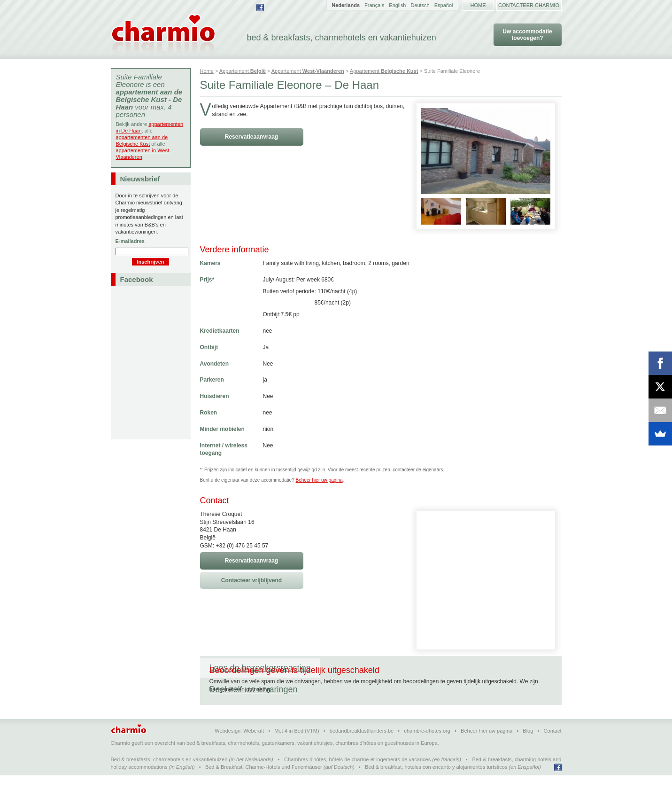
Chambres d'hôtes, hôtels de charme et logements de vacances (357, 781)
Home (478, 5)
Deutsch (420, 5)
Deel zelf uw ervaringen (373, 668)
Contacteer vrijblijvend (251, 580)
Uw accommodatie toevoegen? (527, 35)
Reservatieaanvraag (251, 137)
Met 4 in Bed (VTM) (297, 752)
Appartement (243, 71)
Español (444, 5)
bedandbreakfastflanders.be (362, 752)
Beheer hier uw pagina (319, 480)
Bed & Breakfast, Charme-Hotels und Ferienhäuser (264, 789)
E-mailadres (130, 241)
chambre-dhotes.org (427, 752)
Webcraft (254, 752)
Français (374, 5)
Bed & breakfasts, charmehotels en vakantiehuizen (169, 781)
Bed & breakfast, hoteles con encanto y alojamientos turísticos (436, 789)
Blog (528, 752)
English (397, 5)
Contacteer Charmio (529, 5)
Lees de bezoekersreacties (260, 668)
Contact (553, 752)
